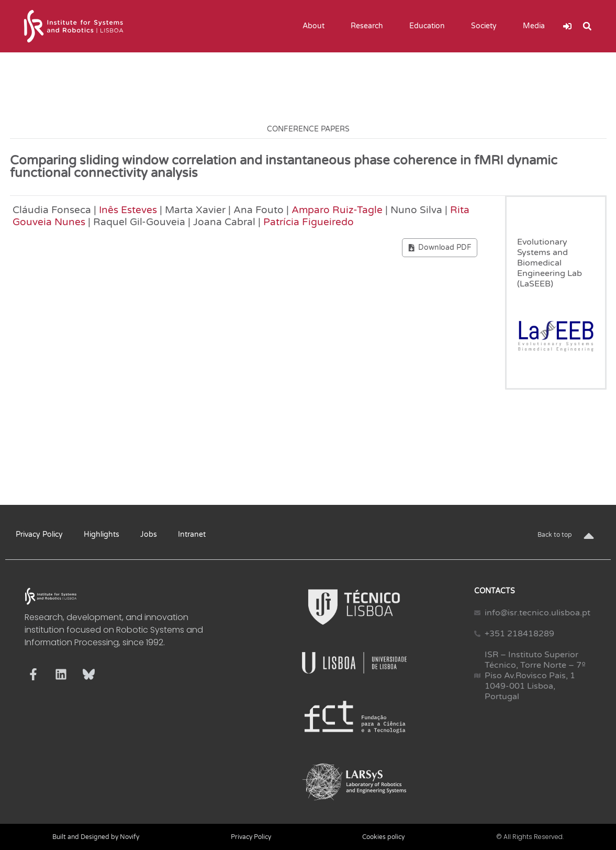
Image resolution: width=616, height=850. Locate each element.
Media (536, 26)
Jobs (149, 534)
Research (369, 26)
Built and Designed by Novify (96, 837)
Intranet (192, 534)
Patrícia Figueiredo (309, 222)
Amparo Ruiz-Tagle (337, 210)
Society (486, 26)
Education (430, 26)
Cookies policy (383, 837)
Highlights (102, 534)
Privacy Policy (39, 534)
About (316, 26)
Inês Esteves (128, 210)
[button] (587, 26)
